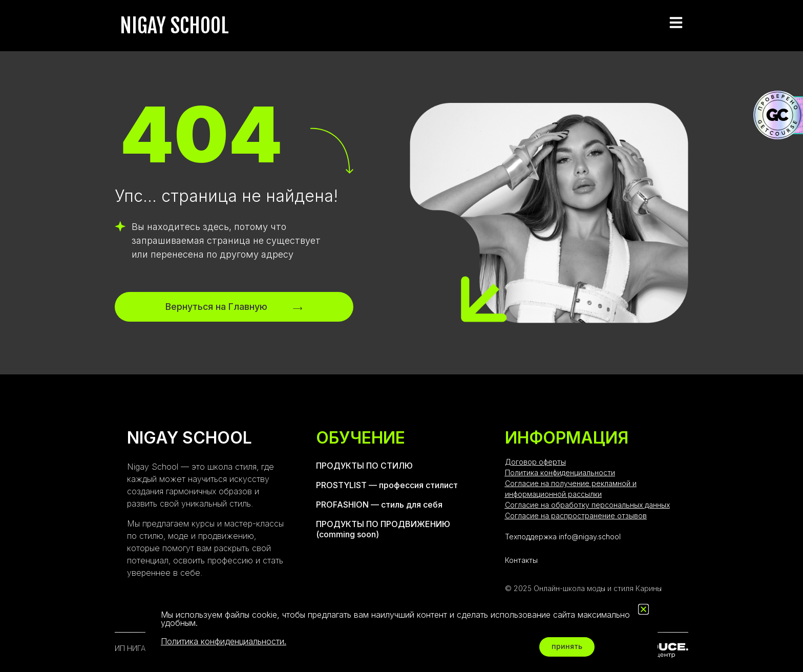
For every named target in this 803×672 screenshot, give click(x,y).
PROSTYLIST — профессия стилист (387, 485)
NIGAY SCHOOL (174, 26)
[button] (643, 609)
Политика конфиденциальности (560, 472)
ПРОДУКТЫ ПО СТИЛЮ (364, 466)
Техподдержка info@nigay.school (563, 537)
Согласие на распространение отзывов (576, 516)
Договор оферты (535, 462)
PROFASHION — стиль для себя (379, 505)
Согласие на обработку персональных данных (587, 505)
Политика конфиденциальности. (224, 641)
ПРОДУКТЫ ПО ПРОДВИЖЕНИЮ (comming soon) (383, 529)
